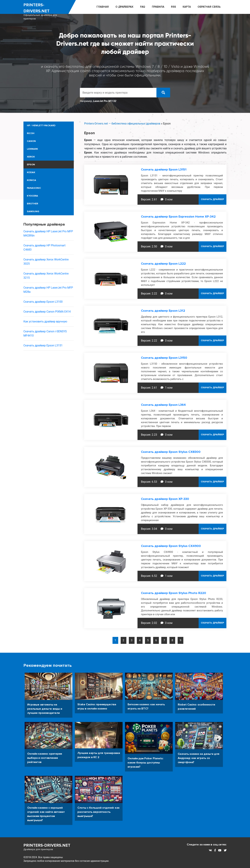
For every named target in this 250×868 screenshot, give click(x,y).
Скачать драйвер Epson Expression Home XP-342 (178, 217)
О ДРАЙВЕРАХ (124, 7)
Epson (31, 165)
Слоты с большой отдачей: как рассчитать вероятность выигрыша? (99, 812)
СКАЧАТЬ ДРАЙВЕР (213, 199)
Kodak (31, 172)
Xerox (31, 157)
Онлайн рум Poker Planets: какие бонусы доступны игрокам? (145, 762)
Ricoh (31, 133)
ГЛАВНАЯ (103, 7)
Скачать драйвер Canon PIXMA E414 (47, 312)
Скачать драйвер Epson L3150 (164, 358)
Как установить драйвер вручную (45, 321)
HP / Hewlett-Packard (41, 125)
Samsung (33, 211)
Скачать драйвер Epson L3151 (43, 345)
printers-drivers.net (46, 12)
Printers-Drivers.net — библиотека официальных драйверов (122, 124)
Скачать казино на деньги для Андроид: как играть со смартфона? (199, 758)
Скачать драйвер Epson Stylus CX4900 (171, 546)
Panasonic (34, 188)
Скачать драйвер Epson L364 (163, 405)
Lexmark (32, 149)
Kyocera (32, 196)
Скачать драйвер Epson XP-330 (165, 499)
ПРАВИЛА (158, 7)
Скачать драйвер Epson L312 (163, 311)
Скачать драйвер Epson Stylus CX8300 (171, 452)
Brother (32, 204)
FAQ (143, 7)
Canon (31, 141)
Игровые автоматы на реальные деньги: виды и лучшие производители (45, 709)
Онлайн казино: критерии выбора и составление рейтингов (45, 758)
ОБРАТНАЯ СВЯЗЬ (209, 7)
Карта (187, 7)
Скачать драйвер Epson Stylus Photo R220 (174, 593)
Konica (32, 180)
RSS (173, 7)
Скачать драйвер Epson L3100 (43, 302)
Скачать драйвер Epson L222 (163, 264)
